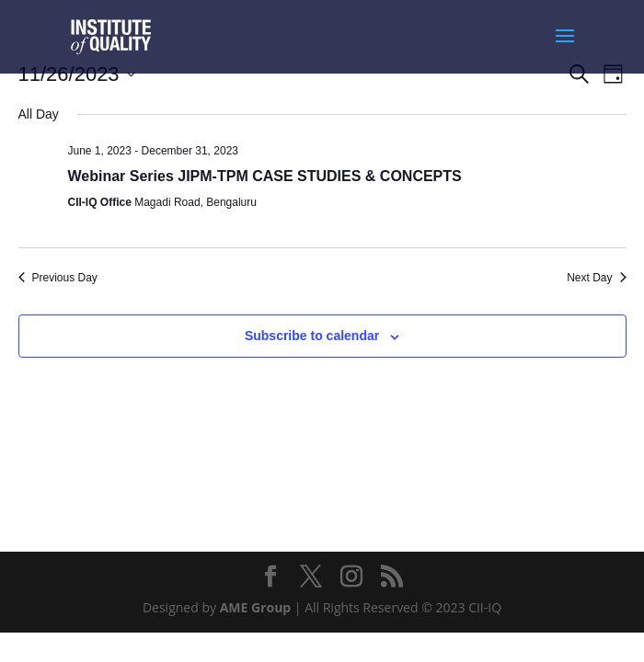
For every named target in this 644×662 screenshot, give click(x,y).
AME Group (256, 607)
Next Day (596, 278)
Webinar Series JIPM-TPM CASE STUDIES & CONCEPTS (265, 176)
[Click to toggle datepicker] (77, 74)
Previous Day (58, 278)
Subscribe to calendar (312, 336)
